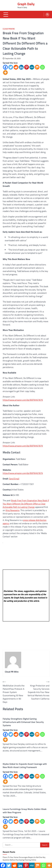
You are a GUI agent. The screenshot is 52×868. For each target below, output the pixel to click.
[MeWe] (32, 67)
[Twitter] (11, 67)
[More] (5, 73)
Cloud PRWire (9, 29)
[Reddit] (16, 67)
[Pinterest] (27, 67)
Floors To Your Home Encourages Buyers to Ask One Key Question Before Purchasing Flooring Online (24, 859)
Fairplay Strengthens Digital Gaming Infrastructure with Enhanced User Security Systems (23, 722)
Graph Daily (26, 4)
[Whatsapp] (42, 67)
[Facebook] (5, 67)
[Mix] (37, 67)
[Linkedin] (21, 67)
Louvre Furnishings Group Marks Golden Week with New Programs (25, 811)
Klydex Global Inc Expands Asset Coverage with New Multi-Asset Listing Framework (25, 766)
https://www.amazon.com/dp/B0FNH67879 (23, 400)
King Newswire (12, 510)
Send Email (14, 479)
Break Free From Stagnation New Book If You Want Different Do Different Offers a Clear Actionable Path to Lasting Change (26, 504)
